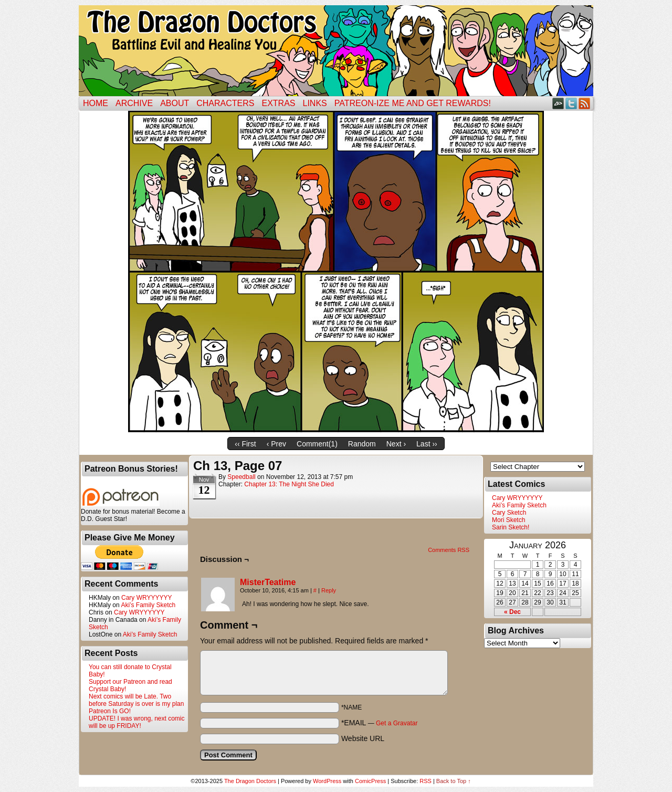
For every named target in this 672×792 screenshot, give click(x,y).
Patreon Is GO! (110, 711)
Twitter (571, 103)
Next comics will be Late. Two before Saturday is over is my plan (136, 700)
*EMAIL (380, 723)
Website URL (363, 738)
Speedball (241, 477)
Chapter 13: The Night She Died (289, 484)
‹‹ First (245, 444)
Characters (225, 103)
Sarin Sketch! (511, 527)
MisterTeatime (268, 582)
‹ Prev (276, 444)
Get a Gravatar (397, 723)
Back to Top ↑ (454, 781)
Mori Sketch (508, 520)
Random (362, 444)
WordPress (327, 781)
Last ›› (427, 444)
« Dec (512, 612)
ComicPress (370, 781)
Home (96, 103)
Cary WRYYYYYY (146, 598)
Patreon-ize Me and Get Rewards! (413, 103)
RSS (585, 103)
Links (315, 103)
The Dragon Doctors (250, 781)
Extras (278, 103)
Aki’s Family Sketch (148, 605)
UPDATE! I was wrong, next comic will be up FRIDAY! (137, 722)
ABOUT (175, 103)
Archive (134, 103)
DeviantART (558, 103)
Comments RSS (449, 550)
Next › (396, 444)
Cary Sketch (509, 513)
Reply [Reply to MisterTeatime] (329, 590)
